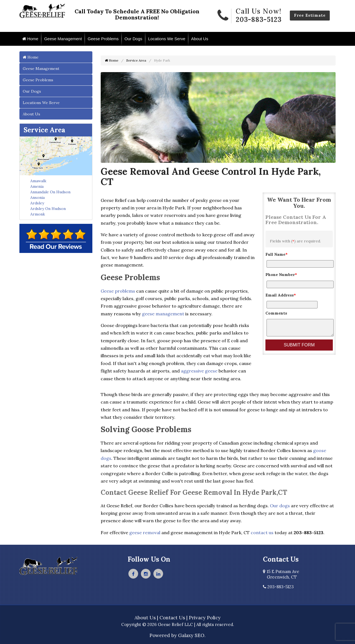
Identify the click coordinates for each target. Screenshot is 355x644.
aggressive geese (199, 371)
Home (30, 39)
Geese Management (63, 39)
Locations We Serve (167, 39)
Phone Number (281, 275)
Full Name (277, 254)
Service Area (44, 130)
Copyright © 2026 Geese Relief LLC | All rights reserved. (178, 624)
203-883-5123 (259, 20)
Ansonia (37, 197)
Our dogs (280, 506)
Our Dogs (133, 39)
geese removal (145, 533)
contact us (262, 533)
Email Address (281, 295)
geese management (163, 314)
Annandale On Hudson (50, 192)
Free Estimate (310, 15)
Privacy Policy (205, 618)
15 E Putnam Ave (281, 574)
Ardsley (37, 203)
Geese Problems (103, 39)
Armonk (38, 214)
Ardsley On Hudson (48, 209)
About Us (200, 39)
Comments (276, 313)
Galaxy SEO (191, 635)
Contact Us (172, 618)
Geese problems (118, 291)
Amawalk (38, 181)
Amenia (37, 186)
